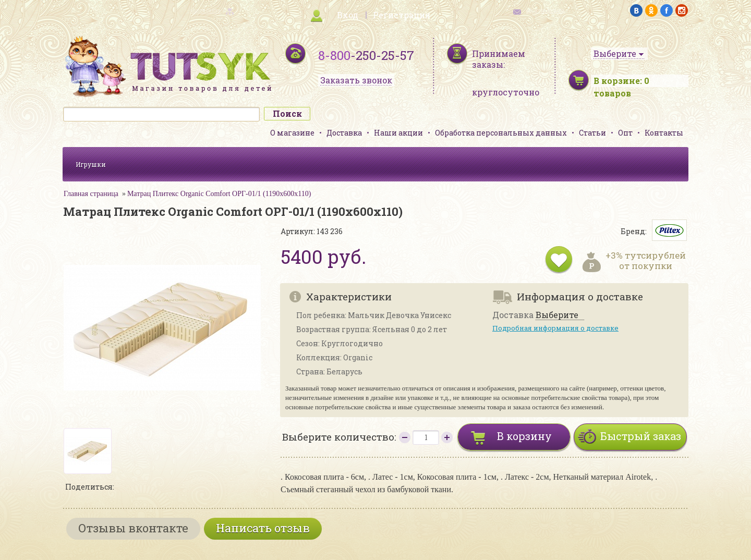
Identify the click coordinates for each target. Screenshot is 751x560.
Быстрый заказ (641, 436)
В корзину (524, 436)
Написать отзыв (263, 528)
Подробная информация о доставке (555, 328)
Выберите (557, 315)
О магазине (292, 133)
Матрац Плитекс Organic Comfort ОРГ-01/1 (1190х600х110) (219, 194)
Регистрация (402, 15)
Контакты (664, 133)
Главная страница (91, 194)
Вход (348, 15)
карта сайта (205, 11)
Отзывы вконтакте (133, 528)
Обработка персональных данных (501, 133)
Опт (625, 133)
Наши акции (398, 133)
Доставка (344, 133)
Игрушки (91, 164)
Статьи (592, 133)
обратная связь (546, 11)
